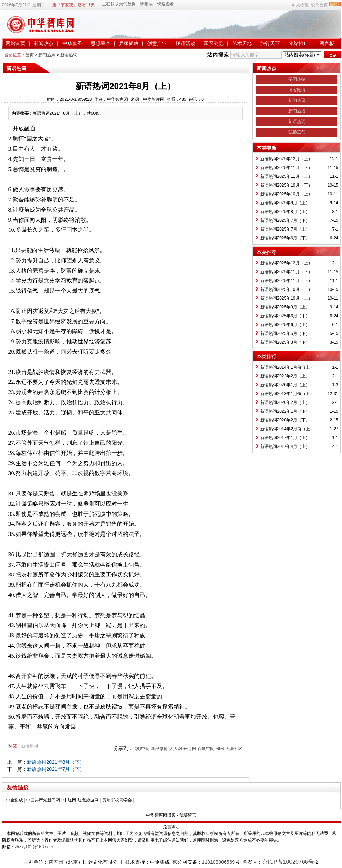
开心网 (190, 749)
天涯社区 (234, 749)
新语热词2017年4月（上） (285, 447)
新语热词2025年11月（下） (286, 168)
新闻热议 (297, 100)
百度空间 (206, 749)
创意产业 (157, 43)
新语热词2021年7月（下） (56, 769)
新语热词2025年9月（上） (285, 203)
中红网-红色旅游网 (81, 800)
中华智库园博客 (161, 815)
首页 (30, 55)
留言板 (327, 43)
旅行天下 (270, 43)
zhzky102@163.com (34, 847)
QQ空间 (142, 749)
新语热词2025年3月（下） (285, 342)
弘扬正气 (297, 132)
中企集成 (14, 800)
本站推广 (299, 43)
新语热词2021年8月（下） (56, 762)
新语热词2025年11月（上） (286, 176)
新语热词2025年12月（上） (286, 159)
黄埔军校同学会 (117, 800)
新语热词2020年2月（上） (285, 402)
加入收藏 (300, 5)
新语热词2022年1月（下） (285, 411)
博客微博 (297, 90)
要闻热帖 (297, 79)
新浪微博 (159, 749)
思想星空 (100, 43)
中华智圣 (72, 43)
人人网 (176, 749)
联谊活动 (185, 43)
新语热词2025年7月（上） (285, 229)
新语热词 (69, 55)
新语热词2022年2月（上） (285, 376)
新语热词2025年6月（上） (285, 325)
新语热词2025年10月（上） (286, 194)
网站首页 (16, 43)
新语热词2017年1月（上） (285, 438)
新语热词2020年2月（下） (285, 420)
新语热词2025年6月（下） (285, 238)
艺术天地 (242, 43)
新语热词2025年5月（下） (285, 333)
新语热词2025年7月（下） (285, 220)
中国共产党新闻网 (43, 800)
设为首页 (319, 5)
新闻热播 (297, 111)
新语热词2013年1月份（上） (287, 394)
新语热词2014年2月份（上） (287, 429)
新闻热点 (44, 43)
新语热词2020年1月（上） (285, 385)
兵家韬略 (129, 43)
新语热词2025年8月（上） (285, 212)
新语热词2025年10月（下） (286, 185)
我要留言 (188, 815)
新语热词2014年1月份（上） (287, 367)
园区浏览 (214, 43)
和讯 (220, 749)
